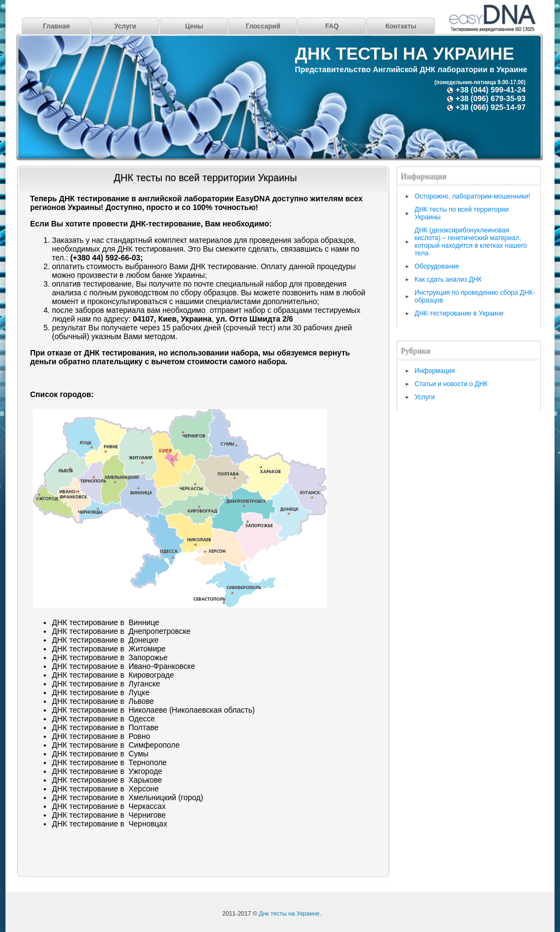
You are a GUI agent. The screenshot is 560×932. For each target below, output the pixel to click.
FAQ (332, 26)
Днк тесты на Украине (404, 54)
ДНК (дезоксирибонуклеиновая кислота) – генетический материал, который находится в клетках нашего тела (471, 242)
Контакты (401, 26)
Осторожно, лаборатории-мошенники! (472, 196)
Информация (434, 371)
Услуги (125, 26)
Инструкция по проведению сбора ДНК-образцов (475, 296)
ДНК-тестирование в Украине (459, 313)
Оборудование (437, 266)
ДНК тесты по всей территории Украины (205, 178)
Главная (57, 26)
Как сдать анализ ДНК (448, 279)
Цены (194, 26)
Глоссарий (263, 26)
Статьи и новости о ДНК (451, 384)
